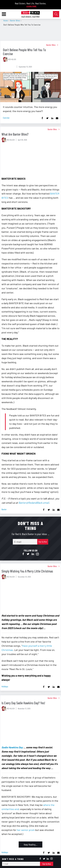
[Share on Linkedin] (52, 118)
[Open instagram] (37, 554)
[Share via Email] (57, 118)
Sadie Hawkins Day (12, 747)
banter (4, 509)
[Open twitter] (28, 554)
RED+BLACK (12, 59)
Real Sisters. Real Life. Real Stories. (31, 3)
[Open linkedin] (33, 554)
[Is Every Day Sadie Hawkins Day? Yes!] (30, 729)
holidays (5, 686)
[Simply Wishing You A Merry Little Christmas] (30, 597)
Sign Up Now (43, 542)
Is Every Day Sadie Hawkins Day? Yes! (23, 703)
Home (6, 21)
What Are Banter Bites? (15, 134)
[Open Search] (56, 14)
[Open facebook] (23, 554)
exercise (6, 118)
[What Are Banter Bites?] (30, 160)
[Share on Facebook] (42, 118)
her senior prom (26, 830)
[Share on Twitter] (47, 118)
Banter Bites (15, 21)
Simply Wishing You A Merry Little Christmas (27, 571)
